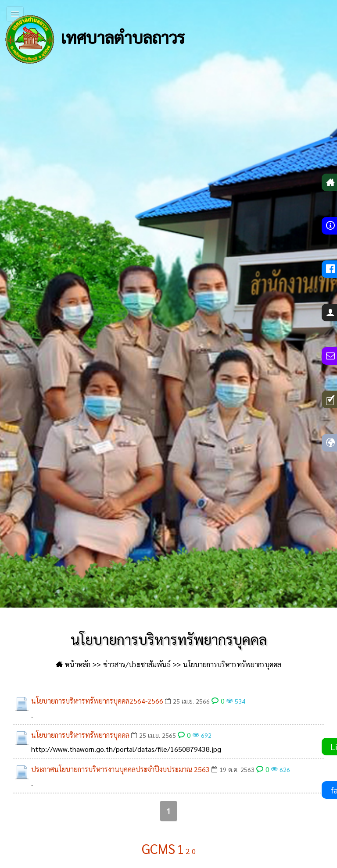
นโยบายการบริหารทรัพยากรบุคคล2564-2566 (97, 701)
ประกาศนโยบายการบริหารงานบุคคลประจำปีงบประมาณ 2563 (120, 769)
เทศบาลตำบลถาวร (94, 39)
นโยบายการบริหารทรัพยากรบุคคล (80, 735)
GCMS (158, 848)
